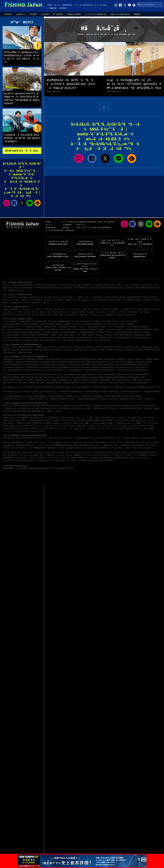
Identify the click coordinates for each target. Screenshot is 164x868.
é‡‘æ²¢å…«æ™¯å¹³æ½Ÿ (118, 312)
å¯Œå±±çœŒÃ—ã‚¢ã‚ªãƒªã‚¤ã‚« (69, 367)
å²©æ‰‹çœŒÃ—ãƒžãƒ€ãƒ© (34, 359)
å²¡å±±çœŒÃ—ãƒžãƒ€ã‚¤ (27, 383)
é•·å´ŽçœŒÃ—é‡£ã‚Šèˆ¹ (123, 338)
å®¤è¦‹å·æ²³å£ (39, 455)
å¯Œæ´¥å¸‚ (108, 297)
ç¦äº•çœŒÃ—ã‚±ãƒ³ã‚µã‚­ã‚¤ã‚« (31, 370)
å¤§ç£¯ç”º (140, 423)
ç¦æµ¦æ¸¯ (74, 312)
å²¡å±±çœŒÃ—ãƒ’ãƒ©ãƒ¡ (44, 383)
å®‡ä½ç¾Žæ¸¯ (45, 312)
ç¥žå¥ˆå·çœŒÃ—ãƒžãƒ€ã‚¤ (120, 365)
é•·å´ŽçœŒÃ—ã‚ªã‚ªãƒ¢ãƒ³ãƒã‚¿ (93, 396)
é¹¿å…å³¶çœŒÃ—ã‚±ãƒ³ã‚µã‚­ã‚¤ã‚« (84, 399)
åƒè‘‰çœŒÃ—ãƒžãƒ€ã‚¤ (143, 362)
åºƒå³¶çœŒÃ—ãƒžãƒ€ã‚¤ (61, 383)
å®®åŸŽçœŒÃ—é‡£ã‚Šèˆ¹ (48, 335)
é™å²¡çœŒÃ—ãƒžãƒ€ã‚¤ (90, 370)
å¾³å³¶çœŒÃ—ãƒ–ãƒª (30, 387)
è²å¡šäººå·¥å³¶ (101, 438)
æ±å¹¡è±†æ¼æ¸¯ (99, 452)
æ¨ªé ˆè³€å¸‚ (7, 297)
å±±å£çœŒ (64, 288)
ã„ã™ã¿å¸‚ (41, 297)
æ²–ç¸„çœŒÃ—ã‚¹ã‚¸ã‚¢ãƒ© (106, 399)
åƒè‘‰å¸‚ (78, 426)
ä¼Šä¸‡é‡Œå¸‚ (37, 423)
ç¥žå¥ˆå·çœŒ (56, 285)
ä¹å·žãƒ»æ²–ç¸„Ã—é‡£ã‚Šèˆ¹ (102, 321)
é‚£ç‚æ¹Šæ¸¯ (40, 315)
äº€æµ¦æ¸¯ (25, 460)
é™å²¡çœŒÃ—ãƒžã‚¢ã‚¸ (124, 370)
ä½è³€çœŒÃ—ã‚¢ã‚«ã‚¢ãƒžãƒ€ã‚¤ (34, 396)
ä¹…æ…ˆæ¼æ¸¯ (72, 309)
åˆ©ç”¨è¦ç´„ (81, 225)
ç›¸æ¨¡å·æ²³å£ (44, 445)
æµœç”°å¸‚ (104, 423)
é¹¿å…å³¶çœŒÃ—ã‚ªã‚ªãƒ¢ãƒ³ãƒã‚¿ (58, 399)
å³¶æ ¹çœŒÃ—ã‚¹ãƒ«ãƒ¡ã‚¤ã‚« (122, 380)
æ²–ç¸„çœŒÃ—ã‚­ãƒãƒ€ (124, 399)
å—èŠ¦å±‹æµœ (19, 445)
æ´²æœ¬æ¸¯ (153, 455)
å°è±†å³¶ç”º (55, 420)
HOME (50, 5)
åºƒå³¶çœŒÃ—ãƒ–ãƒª (95, 383)
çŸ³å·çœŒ (116, 285)
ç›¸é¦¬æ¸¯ (119, 442)
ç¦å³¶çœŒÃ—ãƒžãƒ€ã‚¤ (133, 359)
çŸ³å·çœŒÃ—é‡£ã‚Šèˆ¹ (103, 340)
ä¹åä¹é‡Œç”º (88, 418)
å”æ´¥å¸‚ (28, 423)
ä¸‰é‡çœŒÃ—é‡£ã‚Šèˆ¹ (67, 335)
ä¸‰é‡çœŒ (153, 285)
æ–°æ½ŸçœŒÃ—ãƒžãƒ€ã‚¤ (12, 367)
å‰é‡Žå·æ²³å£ (131, 455)
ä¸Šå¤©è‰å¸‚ (122, 423)
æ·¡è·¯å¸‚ (125, 418)
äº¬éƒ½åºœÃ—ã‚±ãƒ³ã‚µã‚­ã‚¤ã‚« (105, 375)
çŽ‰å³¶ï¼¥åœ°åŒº (138, 445)
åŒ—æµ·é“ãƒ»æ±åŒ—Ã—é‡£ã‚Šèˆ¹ (126, 321)
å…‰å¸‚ (99, 426)
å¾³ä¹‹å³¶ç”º (150, 426)
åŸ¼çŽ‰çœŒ (67, 285)
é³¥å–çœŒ (73, 288)
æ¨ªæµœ (79, 438)
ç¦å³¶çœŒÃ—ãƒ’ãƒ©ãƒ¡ (151, 359)
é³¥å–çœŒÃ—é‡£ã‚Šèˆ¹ (86, 335)
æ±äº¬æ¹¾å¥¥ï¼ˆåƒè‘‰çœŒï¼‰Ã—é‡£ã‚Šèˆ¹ (49, 330)
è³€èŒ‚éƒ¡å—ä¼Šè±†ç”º (152, 300)
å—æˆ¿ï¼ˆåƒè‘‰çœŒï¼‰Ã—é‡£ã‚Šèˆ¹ (93, 327)
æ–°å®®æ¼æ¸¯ (42, 458)
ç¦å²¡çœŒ (127, 288)
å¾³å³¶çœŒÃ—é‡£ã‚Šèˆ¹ (85, 338)
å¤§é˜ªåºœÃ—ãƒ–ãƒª (45, 377)
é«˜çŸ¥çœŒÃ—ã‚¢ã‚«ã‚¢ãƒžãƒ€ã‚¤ (69, 392)
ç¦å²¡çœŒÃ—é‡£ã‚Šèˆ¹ (132, 330)
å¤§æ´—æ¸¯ (63, 315)
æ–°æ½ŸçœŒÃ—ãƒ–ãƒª (31, 367)
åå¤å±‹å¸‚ (30, 420)
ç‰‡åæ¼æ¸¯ (98, 315)
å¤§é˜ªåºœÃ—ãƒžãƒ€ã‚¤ (11, 377)
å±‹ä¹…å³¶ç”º (49, 429)
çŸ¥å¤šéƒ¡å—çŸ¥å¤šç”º (43, 300)
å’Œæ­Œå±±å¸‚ (99, 297)
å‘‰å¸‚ (22, 420)
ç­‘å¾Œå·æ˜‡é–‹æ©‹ (114, 452)
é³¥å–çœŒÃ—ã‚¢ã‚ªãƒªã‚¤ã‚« (57, 380)
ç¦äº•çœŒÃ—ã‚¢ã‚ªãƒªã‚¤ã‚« (53, 370)
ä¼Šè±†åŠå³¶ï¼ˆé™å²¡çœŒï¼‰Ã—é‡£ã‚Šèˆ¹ (60, 327)
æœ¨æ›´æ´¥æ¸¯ (21, 458)
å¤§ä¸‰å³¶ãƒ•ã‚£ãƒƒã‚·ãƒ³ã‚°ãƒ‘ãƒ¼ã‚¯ (111, 458)
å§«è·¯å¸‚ (98, 418)
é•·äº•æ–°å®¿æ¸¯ (132, 312)
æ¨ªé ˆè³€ (69, 452)
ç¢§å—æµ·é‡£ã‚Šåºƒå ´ (122, 445)
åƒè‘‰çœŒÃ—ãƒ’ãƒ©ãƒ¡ (11, 365)
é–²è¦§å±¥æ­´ (52, 8)
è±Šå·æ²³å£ (139, 448)
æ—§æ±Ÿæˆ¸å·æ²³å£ (61, 442)
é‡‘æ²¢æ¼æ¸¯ (60, 309)
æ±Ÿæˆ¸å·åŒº (122, 300)
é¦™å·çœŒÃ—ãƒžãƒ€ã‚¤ (80, 387)
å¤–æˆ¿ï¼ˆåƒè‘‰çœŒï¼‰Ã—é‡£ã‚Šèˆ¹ (86, 324)
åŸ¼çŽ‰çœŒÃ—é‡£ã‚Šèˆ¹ (143, 335)
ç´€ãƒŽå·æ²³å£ (66, 460)
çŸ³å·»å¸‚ (146, 418)
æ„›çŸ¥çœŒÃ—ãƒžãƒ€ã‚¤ (12, 375)
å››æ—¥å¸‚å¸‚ (72, 420)
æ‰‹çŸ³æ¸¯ (155, 309)
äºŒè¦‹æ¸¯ (156, 442)
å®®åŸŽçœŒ (27, 285)
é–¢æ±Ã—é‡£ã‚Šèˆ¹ (10, 321)
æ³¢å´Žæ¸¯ (121, 315)
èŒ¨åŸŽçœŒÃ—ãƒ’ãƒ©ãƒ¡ (65, 362)
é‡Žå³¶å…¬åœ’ (32, 442)
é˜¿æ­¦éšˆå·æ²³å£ (28, 452)
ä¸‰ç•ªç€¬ (43, 438)
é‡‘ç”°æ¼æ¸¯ (104, 312)
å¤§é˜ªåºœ (7, 288)
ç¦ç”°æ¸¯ (41, 442)
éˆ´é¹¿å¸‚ (54, 426)
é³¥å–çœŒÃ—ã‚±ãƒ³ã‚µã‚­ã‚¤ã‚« (34, 380)
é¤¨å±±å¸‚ (123, 297)
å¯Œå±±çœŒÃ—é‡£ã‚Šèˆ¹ (141, 338)
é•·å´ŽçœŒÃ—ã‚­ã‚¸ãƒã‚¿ (72, 396)
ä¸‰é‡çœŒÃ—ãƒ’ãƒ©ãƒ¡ (85, 375)
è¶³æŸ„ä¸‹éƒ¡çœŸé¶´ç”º (135, 297)
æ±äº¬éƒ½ (46, 285)
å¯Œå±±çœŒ (107, 285)
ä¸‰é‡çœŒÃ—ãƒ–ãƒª (48, 375)
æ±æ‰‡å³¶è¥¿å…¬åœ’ (131, 442)
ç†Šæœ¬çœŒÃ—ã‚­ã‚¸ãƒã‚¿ (13, 399)
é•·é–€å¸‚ (155, 423)
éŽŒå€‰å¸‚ (61, 300)
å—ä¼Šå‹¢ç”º (19, 423)
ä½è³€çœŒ (136, 350)
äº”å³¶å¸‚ (81, 423)
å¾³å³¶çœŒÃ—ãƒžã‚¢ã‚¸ (46, 387)
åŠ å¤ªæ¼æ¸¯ (113, 438)
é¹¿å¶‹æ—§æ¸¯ (49, 309)
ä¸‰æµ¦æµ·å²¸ (8, 445)
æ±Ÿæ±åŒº (77, 300)
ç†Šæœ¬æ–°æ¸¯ (83, 458)
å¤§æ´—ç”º (88, 423)
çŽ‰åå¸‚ (84, 429)
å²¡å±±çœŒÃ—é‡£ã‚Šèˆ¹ (11, 338)
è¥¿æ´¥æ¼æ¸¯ (131, 315)
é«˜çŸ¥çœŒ (92, 288)
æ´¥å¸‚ (132, 420)
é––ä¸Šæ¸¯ (49, 442)
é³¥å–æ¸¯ (126, 452)
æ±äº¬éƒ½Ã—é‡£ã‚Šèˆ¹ (11, 332)
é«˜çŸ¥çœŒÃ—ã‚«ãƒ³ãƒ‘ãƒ (30, 392)
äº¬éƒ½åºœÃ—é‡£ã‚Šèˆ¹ (29, 335)
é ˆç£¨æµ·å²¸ (75, 442)
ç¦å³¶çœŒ (37, 285)
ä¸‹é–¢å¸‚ (77, 418)
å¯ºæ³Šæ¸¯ (82, 312)
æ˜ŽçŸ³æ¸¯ (27, 312)
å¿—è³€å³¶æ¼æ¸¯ (110, 460)
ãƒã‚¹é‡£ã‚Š (58, 14)
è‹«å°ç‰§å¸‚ (74, 429)
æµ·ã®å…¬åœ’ (8, 455)
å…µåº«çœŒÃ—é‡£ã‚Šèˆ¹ (69, 332)
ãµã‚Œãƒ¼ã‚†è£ (52, 448)
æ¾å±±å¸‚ (103, 420)
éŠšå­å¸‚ (39, 303)
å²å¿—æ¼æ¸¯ (9, 312)
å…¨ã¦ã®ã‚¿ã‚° (101, 5)
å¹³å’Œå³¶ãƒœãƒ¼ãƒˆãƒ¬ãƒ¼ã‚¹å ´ (61, 445)
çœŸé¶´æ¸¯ (106, 309)
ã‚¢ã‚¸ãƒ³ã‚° (45, 14)
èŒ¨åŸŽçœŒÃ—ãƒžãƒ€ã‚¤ (30, 362)
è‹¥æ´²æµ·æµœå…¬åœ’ (11, 438)
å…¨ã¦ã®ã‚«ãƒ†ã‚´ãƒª (84, 5)
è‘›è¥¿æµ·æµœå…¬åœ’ (148, 438)
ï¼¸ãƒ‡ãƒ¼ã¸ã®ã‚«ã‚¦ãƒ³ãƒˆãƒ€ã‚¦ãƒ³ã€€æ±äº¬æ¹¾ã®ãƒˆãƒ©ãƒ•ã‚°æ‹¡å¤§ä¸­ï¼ (22, 138)
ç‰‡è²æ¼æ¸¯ (146, 442)
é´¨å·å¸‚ (56, 297)
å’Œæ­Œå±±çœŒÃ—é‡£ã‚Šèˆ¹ (31, 332)
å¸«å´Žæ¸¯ (148, 448)
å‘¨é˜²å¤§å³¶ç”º (22, 418)
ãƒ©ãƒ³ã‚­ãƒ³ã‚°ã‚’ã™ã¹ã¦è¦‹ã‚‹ (22, 151)
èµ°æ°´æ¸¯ (36, 312)
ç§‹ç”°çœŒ (36, 406)
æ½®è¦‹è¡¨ (63, 8)
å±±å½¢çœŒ (56, 406)
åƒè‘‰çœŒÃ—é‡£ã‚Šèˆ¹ (96, 330)
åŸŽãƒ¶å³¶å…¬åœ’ (9, 458)
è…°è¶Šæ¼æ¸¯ (116, 309)
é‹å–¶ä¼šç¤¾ (68, 230)
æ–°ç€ (57, 5)
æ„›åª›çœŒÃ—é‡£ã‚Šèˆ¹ (29, 338)
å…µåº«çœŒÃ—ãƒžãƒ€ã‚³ (96, 377)
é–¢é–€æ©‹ (117, 448)
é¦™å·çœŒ (100, 288)
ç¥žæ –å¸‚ (140, 300)
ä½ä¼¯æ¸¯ (28, 455)
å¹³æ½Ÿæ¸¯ (18, 315)
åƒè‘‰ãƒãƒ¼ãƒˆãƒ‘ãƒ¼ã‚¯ (140, 452)
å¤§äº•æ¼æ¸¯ (85, 315)
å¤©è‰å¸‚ (29, 426)
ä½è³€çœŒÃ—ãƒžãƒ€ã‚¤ (12, 396)
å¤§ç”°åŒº (132, 300)
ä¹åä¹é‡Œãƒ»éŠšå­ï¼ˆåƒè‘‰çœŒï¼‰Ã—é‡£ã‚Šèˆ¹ (129, 327)
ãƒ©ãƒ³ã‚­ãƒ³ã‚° (68, 5)
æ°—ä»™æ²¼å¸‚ (24, 429)
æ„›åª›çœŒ (118, 288)
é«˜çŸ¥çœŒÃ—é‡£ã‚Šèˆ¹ (47, 338)
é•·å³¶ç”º (111, 420)
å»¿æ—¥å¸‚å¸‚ (34, 429)
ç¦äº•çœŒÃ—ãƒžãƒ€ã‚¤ (73, 370)
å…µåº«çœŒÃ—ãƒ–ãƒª (61, 377)
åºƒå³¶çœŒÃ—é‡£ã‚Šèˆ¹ (105, 332)
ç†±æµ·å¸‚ (85, 300)
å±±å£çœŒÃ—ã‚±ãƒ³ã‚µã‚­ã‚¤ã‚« (115, 383)
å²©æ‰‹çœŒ (17, 285)
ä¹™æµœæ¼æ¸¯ (92, 312)
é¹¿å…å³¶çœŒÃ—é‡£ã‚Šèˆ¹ (104, 338)
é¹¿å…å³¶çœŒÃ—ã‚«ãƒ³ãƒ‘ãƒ (34, 399)
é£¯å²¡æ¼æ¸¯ (97, 309)
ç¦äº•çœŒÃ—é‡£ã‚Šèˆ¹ (50, 332)
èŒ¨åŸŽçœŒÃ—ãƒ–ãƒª (48, 362)
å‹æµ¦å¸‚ (70, 297)
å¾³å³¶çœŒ (109, 288)
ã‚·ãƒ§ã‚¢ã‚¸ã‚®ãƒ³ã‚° (74, 14)
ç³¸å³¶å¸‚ (16, 300)
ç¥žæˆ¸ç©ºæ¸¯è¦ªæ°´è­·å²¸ (103, 455)
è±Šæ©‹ (74, 458)
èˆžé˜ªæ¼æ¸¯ (70, 438)
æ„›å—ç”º (131, 423)
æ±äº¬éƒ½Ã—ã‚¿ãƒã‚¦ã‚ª (64, 365)
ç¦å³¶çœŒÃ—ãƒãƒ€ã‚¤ (12, 362)
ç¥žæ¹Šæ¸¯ (7, 309)
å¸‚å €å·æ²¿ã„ (8, 315)
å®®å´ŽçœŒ (36, 411)
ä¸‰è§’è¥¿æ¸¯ (143, 455)
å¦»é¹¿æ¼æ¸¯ (65, 458)
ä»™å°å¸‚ (119, 426)
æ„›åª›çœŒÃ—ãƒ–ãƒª (153, 387)
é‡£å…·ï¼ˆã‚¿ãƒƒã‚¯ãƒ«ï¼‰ (120, 14)
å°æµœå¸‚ (23, 300)
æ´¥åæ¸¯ (19, 455)
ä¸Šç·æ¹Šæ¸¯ (138, 309)
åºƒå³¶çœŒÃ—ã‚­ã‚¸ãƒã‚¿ (79, 383)
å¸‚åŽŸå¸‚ (42, 431)
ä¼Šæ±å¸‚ (147, 297)
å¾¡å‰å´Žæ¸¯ (78, 452)
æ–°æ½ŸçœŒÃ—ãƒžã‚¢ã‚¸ (49, 367)
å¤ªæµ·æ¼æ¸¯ (73, 315)
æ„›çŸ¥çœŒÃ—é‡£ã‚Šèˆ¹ (87, 332)
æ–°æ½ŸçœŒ (97, 285)
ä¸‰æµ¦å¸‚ (32, 297)
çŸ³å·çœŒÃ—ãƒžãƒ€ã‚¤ (11, 370)
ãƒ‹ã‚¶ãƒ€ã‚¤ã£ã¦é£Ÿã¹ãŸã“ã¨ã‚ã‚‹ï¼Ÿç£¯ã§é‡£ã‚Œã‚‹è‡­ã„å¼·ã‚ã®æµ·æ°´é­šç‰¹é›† (72, 84)
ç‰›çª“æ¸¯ (88, 452)
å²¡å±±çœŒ (54, 288)
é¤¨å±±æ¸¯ (146, 458)
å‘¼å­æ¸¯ (155, 445)
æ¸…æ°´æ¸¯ (83, 442)
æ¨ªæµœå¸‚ (24, 297)
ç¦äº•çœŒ (125, 285)
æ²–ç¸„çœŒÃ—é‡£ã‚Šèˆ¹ (11, 335)
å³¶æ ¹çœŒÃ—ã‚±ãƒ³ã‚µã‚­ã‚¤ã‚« (101, 380)
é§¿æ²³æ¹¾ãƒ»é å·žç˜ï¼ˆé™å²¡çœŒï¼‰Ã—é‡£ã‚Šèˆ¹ (23, 327)
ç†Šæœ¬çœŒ (145, 288)
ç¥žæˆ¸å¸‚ (153, 418)
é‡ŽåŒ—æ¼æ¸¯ (31, 445)
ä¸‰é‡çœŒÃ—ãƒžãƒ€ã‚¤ (66, 375)
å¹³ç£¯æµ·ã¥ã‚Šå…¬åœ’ (11, 452)
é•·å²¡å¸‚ (27, 303)
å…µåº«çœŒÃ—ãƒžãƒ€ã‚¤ (78, 377)
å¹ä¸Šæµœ (93, 458)
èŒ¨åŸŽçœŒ (86, 285)
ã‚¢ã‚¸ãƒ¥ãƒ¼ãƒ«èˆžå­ (19, 442)
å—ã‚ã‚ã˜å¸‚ (9, 431)
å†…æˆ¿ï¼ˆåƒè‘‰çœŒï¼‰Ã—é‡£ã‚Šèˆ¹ (17, 330)
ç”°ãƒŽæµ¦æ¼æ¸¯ (52, 455)
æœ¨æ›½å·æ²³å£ (10, 448)
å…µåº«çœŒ (16, 288)
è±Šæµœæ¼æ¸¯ (89, 438)
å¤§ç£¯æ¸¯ (78, 455)
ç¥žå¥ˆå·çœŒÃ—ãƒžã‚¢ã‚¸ (101, 365)
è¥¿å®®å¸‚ (130, 429)
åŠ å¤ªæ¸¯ (147, 309)
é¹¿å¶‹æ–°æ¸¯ (127, 309)
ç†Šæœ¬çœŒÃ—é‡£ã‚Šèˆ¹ (66, 338)
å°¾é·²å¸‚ (115, 429)
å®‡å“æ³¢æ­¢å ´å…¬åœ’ (133, 458)
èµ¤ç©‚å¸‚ (122, 429)
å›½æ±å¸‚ (35, 431)
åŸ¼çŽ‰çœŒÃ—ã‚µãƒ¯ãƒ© (84, 362)
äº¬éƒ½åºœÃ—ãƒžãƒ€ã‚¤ (140, 375)
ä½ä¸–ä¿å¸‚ (149, 420)
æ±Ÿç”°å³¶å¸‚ (87, 420)
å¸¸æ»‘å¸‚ (79, 420)
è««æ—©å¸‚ (20, 431)
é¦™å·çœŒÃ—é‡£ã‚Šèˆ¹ (66, 340)
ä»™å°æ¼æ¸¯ (88, 455)
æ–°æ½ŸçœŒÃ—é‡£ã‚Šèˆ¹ (123, 332)
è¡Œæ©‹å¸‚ (142, 426)
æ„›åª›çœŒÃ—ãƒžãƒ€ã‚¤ (137, 387)
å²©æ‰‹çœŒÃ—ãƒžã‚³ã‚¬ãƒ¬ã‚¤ (56, 359)
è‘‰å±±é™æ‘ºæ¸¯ (52, 315)
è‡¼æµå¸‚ (20, 426)
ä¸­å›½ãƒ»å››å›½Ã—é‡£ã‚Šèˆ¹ (82, 321)
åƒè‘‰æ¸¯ (31, 458)
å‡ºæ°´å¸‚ (27, 431)
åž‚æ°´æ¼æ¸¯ (41, 452)
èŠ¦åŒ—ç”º (112, 423)
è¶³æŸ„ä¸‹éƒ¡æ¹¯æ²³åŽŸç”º (107, 300)
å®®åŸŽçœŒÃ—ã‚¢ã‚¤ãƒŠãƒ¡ (114, 359)
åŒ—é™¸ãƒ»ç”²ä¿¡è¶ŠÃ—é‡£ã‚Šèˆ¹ (60, 321)
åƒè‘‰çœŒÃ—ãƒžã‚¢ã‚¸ (29, 365)
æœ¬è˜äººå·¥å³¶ (79, 460)
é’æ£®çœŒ (17, 406)
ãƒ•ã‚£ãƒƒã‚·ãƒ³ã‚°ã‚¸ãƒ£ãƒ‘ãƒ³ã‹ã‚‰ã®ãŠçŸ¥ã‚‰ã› (96, 222)
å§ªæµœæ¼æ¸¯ (111, 315)
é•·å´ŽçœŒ (135, 288)
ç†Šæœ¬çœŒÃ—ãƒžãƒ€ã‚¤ (114, 396)
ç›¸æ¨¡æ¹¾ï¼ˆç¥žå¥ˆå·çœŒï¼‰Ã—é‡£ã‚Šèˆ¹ (55, 324)
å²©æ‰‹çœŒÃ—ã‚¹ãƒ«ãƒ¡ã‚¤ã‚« (14, 359)
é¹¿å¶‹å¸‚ (50, 297)
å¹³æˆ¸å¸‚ (140, 418)
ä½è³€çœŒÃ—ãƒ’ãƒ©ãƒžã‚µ (150, 392)
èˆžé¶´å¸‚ (112, 426)
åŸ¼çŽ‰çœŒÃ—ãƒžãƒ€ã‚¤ (124, 362)
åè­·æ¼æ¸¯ (128, 448)
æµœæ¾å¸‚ (38, 418)
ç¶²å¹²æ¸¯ (33, 460)
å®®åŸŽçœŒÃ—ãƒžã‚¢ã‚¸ (95, 359)
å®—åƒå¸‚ (16, 297)
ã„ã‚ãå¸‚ (38, 426)
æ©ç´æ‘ (63, 426)
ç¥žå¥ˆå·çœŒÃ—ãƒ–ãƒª (139, 365)
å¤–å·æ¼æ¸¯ (29, 315)
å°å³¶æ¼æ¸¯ (117, 455)
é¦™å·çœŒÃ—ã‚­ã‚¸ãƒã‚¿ (119, 387)
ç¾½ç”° (62, 448)
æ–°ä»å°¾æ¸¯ (54, 460)
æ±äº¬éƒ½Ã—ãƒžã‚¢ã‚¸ (46, 365)
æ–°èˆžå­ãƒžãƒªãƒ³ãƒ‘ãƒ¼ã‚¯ (98, 442)
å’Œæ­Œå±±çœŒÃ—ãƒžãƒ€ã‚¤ (116, 377)
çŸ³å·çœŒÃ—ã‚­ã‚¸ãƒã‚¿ (140, 367)
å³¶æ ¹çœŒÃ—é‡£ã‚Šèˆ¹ (49, 340)
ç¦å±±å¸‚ (118, 420)
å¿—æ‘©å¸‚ (40, 420)
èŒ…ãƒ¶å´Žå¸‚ (47, 423)
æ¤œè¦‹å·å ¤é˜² (106, 448)
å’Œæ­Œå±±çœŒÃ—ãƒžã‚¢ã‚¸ (13, 380)
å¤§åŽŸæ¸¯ (15, 309)
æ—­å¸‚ (54, 300)
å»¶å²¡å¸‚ (6, 420)
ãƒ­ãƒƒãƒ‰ (137, 14)
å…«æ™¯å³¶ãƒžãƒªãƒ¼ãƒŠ (37, 448)
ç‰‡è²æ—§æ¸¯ (145, 312)
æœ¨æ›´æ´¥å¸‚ (107, 418)
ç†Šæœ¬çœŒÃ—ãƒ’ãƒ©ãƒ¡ (133, 396)
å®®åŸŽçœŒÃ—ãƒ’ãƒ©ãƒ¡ (76, 359)
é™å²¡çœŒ (143, 285)
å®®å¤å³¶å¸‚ (8, 423)
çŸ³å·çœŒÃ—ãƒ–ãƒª (123, 367)
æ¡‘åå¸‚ (58, 429)
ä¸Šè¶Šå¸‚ (151, 429)
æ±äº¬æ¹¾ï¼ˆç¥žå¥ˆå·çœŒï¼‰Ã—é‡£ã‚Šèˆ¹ (118, 324)
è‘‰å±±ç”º (6, 429)
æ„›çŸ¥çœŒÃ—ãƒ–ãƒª (140, 370)
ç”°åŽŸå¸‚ (6, 426)
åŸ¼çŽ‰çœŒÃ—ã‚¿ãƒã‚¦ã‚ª (104, 362)
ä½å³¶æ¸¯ (19, 312)
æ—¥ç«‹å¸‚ (63, 297)
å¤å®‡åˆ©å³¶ (42, 460)
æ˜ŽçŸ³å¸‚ (155, 297)
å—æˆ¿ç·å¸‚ (88, 297)
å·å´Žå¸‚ (145, 429)
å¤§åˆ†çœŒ (155, 288)
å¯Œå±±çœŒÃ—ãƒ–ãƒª (107, 367)
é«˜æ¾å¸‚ (14, 429)
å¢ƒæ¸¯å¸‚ (46, 303)
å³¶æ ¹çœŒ (83, 288)
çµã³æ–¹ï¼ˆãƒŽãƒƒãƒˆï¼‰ (96, 14)
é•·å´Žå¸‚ (31, 418)
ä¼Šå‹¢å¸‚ (56, 423)
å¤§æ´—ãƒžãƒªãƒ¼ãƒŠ (81, 445)
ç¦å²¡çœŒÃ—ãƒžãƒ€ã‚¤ (90, 392)
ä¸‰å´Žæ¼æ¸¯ (54, 458)
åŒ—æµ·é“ (7, 285)
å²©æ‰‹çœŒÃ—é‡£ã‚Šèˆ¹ (12, 340)
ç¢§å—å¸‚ (127, 426)
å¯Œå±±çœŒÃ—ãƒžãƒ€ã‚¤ (89, 367)
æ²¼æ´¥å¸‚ (116, 297)
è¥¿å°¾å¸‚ (71, 426)
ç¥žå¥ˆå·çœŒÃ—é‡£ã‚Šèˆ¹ (77, 330)
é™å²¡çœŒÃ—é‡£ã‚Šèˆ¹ (115, 330)
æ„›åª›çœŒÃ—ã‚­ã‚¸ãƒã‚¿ (12, 392)
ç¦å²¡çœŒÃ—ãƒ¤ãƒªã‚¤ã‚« (108, 392)
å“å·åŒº (93, 300)
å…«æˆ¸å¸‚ (105, 426)
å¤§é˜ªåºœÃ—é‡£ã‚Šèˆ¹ (142, 332)
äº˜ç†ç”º (148, 423)
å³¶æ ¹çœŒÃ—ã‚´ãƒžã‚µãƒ (142, 380)
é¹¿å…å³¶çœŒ (8, 290)
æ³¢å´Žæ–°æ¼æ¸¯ (96, 445)
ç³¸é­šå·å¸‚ (65, 429)
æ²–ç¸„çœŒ (19, 290)
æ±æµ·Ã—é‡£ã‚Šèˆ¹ (40, 321)
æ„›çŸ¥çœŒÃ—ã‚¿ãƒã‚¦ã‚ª (30, 375)
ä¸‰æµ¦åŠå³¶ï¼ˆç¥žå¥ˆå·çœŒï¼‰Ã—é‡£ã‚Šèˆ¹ (21, 324)
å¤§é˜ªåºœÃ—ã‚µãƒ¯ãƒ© (29, 377)
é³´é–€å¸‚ (46, 418)
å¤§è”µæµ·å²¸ (108, 445)
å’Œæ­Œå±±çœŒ (27, 288)
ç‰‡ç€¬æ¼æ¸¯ (9, 460)
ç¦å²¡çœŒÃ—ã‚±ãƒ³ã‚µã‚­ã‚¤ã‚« (129, 392)
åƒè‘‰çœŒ (77, 285)
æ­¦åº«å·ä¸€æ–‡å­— (66, 455)
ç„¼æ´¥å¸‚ (47, 426)
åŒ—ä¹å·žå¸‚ (8, 300)
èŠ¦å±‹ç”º (92, 426)
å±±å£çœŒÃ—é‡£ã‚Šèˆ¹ (124, 335)
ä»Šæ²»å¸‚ (96, 423)
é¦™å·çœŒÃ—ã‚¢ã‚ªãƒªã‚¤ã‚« (99, 387)
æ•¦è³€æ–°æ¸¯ (60, 452)
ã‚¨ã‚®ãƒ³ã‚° (33, 14)
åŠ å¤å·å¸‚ (107, 429)
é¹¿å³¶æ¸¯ (50, 438)
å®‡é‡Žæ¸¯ (136, 438)
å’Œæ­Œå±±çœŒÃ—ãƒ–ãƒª (136, 377)
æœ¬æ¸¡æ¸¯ (50, 452)
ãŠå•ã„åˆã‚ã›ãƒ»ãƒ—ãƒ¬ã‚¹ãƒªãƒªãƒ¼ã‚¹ (93, 227)
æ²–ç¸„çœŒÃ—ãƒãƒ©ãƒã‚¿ (143, 399)
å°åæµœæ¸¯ (125, 438)
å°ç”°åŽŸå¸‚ (78, 297)
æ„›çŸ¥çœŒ (134, 285)
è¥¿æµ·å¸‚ (134, 426)
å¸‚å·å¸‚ (41, 429)
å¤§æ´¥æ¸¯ (7, 442)
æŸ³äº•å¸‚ (92, 429)
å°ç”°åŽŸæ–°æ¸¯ (85, 309)
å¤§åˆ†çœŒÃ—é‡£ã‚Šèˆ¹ (85, 340)
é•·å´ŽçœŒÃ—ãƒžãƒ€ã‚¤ (55, 396)
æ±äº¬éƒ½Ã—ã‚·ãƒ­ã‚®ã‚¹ (82, 365)
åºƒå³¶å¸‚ (69, 300)
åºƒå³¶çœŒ (46, 288)
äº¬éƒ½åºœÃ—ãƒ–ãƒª (124, 375)
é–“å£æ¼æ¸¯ (37, 309)
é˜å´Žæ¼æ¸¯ (25, 309)
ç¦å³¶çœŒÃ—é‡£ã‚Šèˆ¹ (31, 340)
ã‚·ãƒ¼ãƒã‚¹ (21, 14)
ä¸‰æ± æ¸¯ (112, 442)
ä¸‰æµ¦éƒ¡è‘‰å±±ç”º (16, 303)
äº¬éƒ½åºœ (37, 288)
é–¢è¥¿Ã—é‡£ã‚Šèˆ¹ (25, 321)
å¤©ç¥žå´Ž (96, 448)
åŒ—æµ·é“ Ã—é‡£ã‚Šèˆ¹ (105, 335)
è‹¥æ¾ (148, 445)
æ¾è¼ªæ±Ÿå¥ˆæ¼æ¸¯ (61, 312)
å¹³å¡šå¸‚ (32, 303)
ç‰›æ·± (18, 460)
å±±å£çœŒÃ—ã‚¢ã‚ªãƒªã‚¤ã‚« (138, 383)
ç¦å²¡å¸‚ (30, 300)
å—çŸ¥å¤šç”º (65, 423)
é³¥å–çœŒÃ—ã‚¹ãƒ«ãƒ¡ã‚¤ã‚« (79, 380)
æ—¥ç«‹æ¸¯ (87, 448)
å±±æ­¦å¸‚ (6, 303)
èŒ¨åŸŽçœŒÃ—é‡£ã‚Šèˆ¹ (151, 330)
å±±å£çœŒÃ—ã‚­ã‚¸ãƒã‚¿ (12, 387)
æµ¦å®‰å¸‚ (139, 420)
